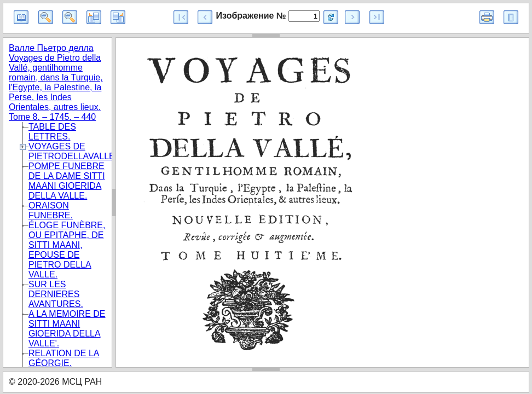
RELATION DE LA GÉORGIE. (64, 358)
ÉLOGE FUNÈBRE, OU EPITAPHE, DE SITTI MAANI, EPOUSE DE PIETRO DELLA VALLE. (67, 250)
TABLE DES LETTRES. (52, 132)
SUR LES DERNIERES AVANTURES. (56, 294)
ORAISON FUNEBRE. (51, 210)
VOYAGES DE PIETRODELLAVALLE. (73, 151)
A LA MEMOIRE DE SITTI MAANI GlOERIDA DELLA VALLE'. (67, 329)
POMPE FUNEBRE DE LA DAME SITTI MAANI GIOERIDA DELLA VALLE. (67, 181)
